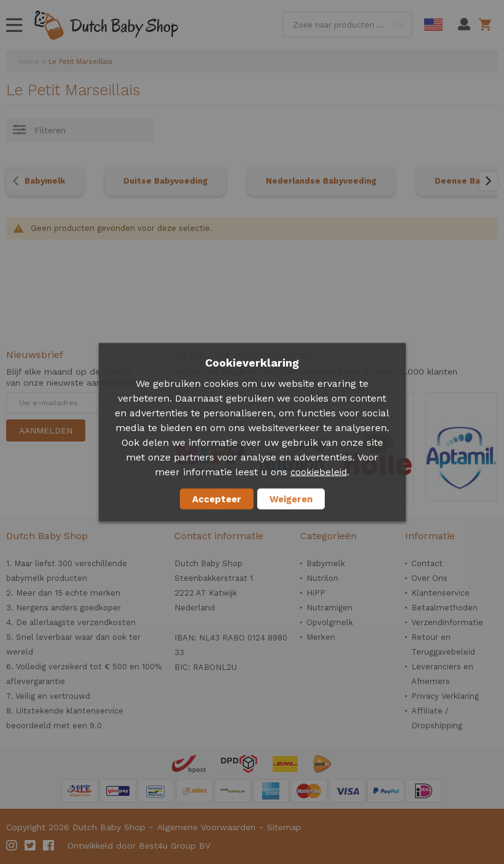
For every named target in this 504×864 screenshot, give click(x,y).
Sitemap (284, 827)
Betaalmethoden (444, 608)
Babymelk (45, 181)
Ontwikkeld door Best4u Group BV (139, 846)
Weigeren (291, 499)
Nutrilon (322, 578)
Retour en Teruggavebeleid (443, 644)
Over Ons (429, 578)
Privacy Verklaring (445, 696)
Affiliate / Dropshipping (437, 718)
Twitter (31, 846)
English (433, 25)
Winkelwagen (487, 25)
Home (29, 62)
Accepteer (217, 499)
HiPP (316, 593)
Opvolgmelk (330, 622)
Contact (427, 563)
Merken (321, 637)
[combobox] (347, 25)
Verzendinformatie (447, 622)
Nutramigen (329, 608)
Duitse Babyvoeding (165, 181)
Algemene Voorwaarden (206, 827)
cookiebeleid (319, 472)
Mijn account (464, 25)
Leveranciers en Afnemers (442, 674)
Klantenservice (440, 593)
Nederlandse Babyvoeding (321, 181)
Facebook (49, 846)
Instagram (12, 846)
